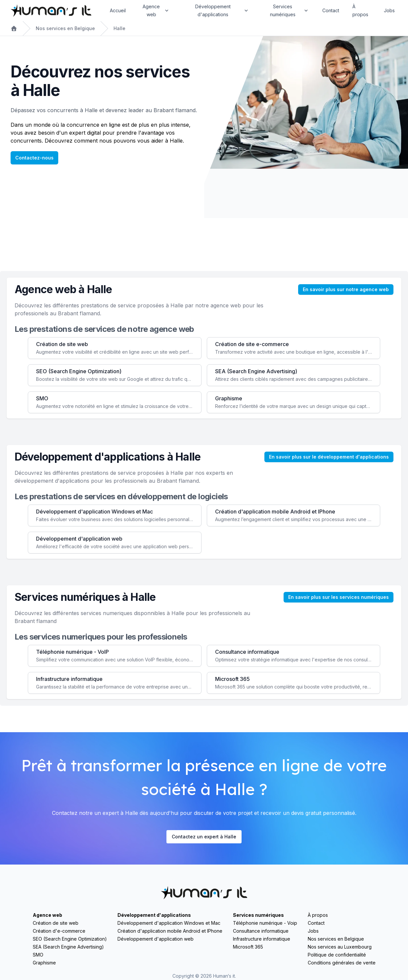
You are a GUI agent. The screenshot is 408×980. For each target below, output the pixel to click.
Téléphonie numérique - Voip (265, 923)
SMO (38, 955)
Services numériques (258, 915)
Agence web (47, 915)
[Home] (51, 11)
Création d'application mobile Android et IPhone (170, 931)
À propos (360, 10)
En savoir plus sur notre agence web (346, 289)
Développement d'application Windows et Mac (169, 923)
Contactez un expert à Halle (204, 837)
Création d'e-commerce (59, 931)
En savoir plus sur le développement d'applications (329, 457)
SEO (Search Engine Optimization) (70, 939)
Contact (331, 10)
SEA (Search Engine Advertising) (68, 947)
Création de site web (56, 923)
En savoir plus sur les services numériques (339, 597)
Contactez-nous (34, 158)
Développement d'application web (156, 939)
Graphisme (44, 963)
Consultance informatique (261, 931)
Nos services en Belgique (65, 28)
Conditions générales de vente (342, 963)
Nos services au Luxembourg (340, 947)
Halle (119, 28)
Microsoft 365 (248, 947)
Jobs (389, 10)
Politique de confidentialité (337, 955)
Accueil (118, 10)
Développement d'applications (154, 915)
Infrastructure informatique (262, 939)
